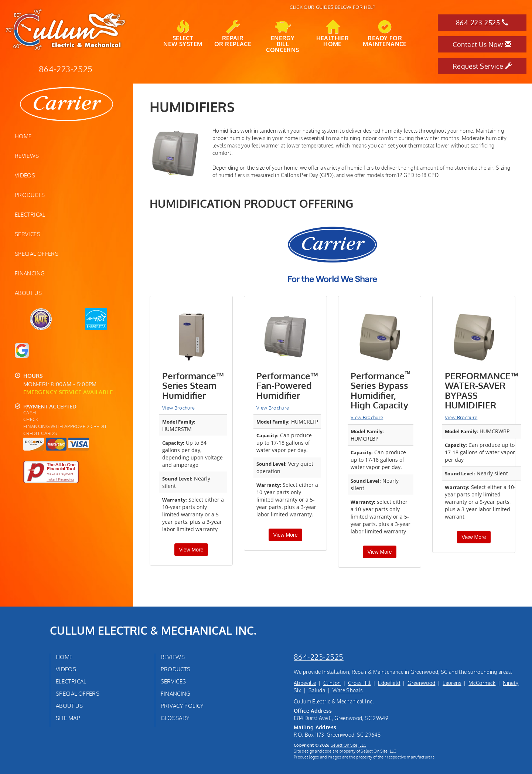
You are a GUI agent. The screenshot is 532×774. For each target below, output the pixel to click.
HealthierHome (333, 34)
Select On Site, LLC (348, 745)
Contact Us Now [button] (482, 44)
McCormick (482, 683)
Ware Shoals (348, 690)
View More (191, 550)
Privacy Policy (182, 706)
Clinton (332, 683)
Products (30, 195)
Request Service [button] (482, 66)
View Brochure (178, 408)
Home (23, 136)
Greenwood (421, 683)
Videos (25, 175)
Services (28, 234)
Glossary (175, 718)
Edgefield (389, 683)
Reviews (27, 156)
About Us (28, 293)
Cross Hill (359, 683)
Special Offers (37, 254)
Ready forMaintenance (385, 34)
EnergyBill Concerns (282, 37)
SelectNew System (183, 34)
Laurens (452, 683)
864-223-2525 (319, 657)
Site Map (68, 718)
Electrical (30, 214)
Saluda (317, 690)
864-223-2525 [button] (482, 23)
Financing (30, 273)
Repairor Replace (233, 34)
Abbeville (305, 683)
